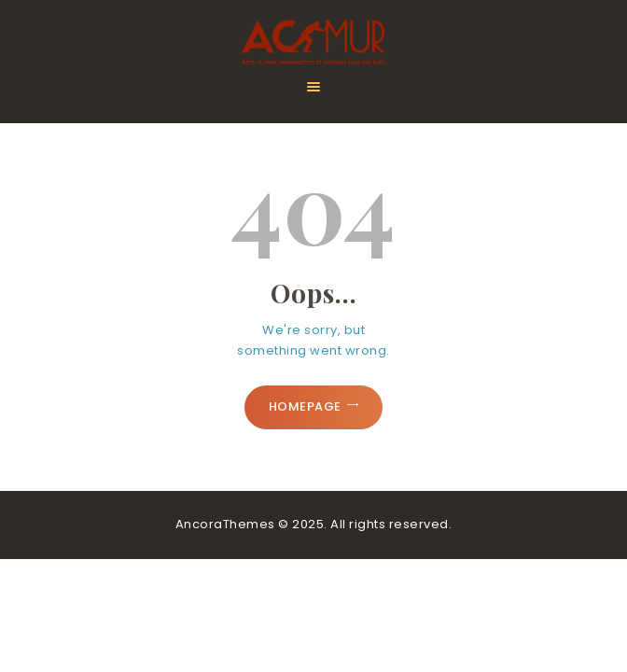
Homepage (305, 406)
